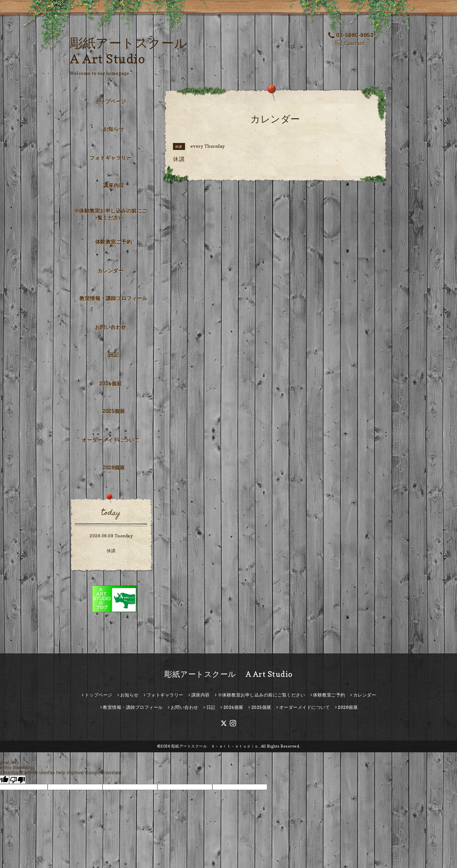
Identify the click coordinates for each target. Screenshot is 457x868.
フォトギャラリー (110, 158)
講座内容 (114, 185)
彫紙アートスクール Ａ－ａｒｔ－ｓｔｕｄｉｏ (215, 746)
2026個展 (113, 468)
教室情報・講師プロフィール (113, 298)
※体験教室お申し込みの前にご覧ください (111, 214)
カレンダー (111, 271)
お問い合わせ (111, 327)
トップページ (111, 101)
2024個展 (111, 384)
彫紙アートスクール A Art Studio (228, 674)
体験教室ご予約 (114, 242)
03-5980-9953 (351, 36)
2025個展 (113, 411)
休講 (111, 551)
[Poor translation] (17, 780)
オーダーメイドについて (110, 440)
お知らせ (114, 129)
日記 (113, 355)
